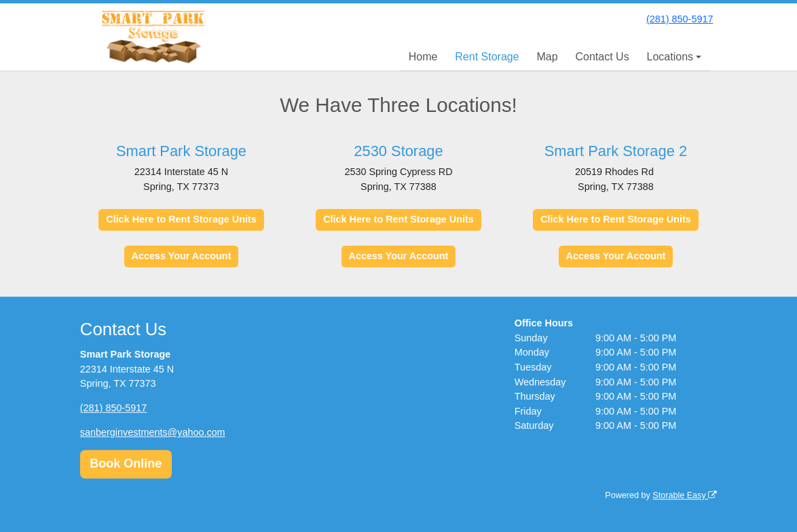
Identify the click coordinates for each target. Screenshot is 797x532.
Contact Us (603, 57)
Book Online (126, 464)
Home (423, 57)
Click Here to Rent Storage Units (181, 219)
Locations (670, 57)
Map (547, 57)
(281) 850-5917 (680, 19)
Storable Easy (685, 495)
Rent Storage (487, 57)
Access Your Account (182, 256)
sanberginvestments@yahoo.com (153, 432)
